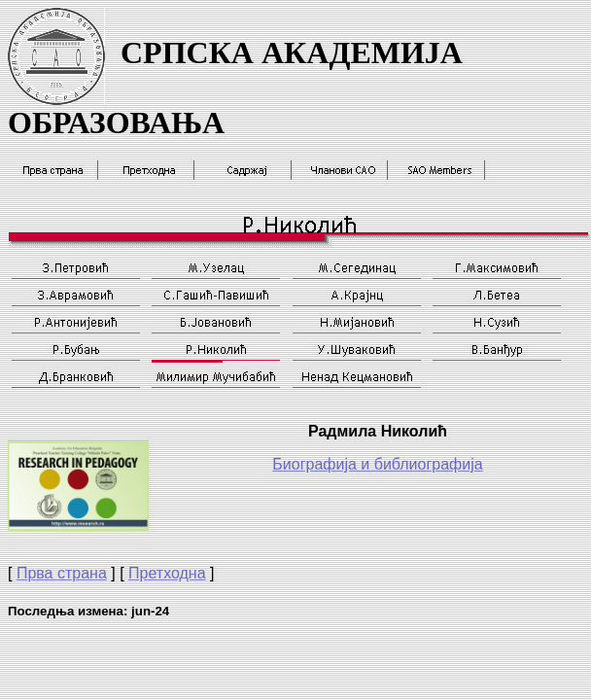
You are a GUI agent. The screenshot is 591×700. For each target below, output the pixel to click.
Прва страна (62, 573)
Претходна (167, 573)
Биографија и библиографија (377, 464)
